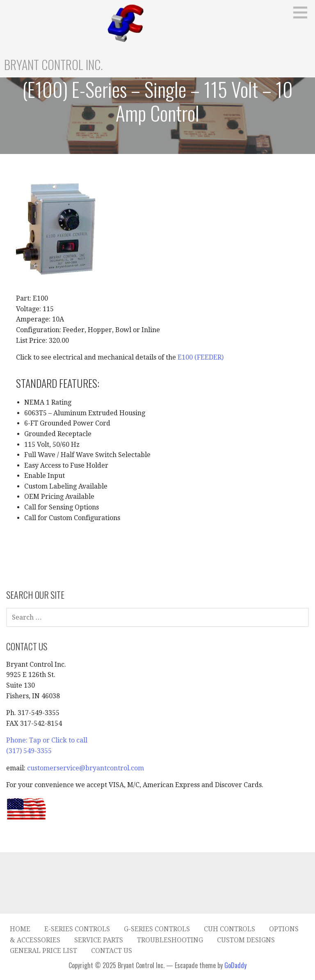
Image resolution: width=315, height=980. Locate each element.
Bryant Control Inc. (54, 65)
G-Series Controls (157, 929)
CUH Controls (229, 929)
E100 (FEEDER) (201, 357)
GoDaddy (235, 965)
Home (20, 929)
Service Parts (99, 940)
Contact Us (112, 951)
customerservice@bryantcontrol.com (86, 768)
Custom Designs (246, 940)
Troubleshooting (170, 940)
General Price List (43, 951)
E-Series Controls (77, 929)
